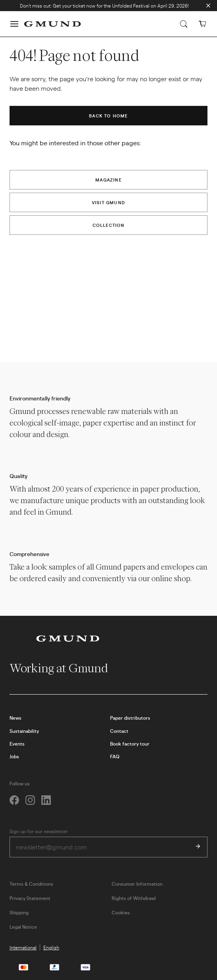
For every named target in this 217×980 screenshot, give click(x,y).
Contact (119, 731)
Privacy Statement (30, 898)
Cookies (121, 912)
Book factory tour (130, 744)
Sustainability (24, 731)
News (15, 718)
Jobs (14, 756)
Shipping (19, 912)
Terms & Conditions (31, 884)
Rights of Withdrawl (134, 898)
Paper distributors (130, 718)
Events (17, 744)
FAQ (115, 756)
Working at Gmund (65, 668)
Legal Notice (23, 927)
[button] (14, 24)
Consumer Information (137, 884)
